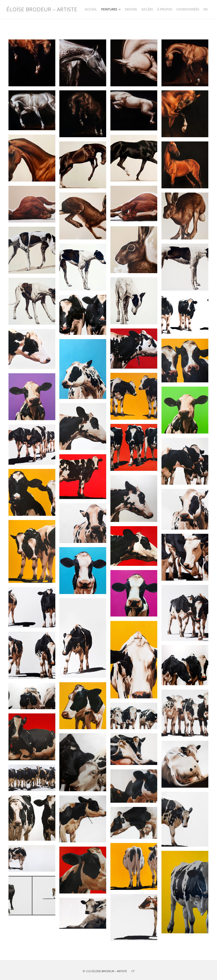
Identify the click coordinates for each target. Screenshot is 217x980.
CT (133, 971)
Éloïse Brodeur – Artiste (42, 9)
